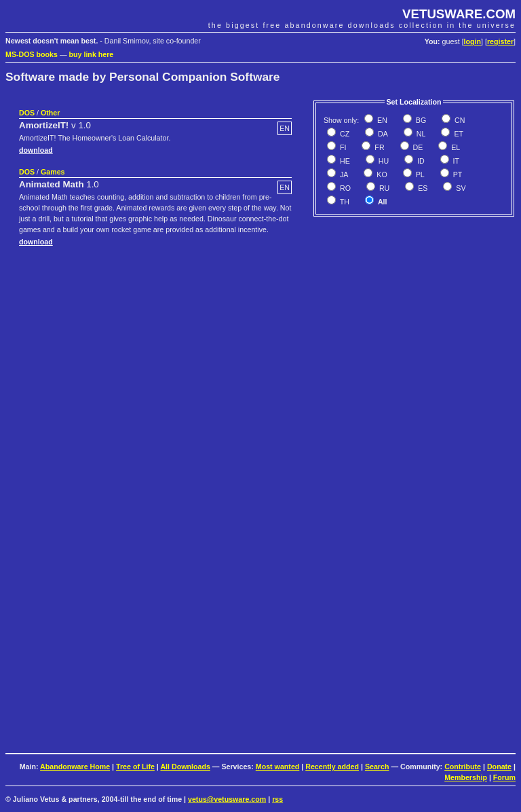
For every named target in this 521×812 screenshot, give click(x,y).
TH (344, 202)
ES (422, 188)
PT (457, 174)
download (36, 150)
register (500, 41)
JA (343, 174)
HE (344, 161)
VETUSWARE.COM (459, 14)
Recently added (332, 767)
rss (277, 799)
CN (459, 120)
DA (382, 134)
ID (420, 161)
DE (417, 147)
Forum (504, 777)
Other (50, 113)
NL (420, 134)
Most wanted (278, 767)
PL (419, 174)
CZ (344, 134)
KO (381, 174)
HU (383, 161)
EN (381, 120)
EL (455, 147)
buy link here (92, 54)
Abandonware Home (75, 767)
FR (378, 147)
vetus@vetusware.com (227, 799)
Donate (499, 767)
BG (420, 120)
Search (377, 767)
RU (383, 188)
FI (342, 147)
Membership (466, 777)
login (472, 41)
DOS (27, 113)
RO (344, 188)
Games (53, 172)
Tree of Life (135, 767)
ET (458, 134)
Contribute (463, 767)
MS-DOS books (32, 54)
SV (460, 188)
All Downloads (185, 767)
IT (455, 161)
